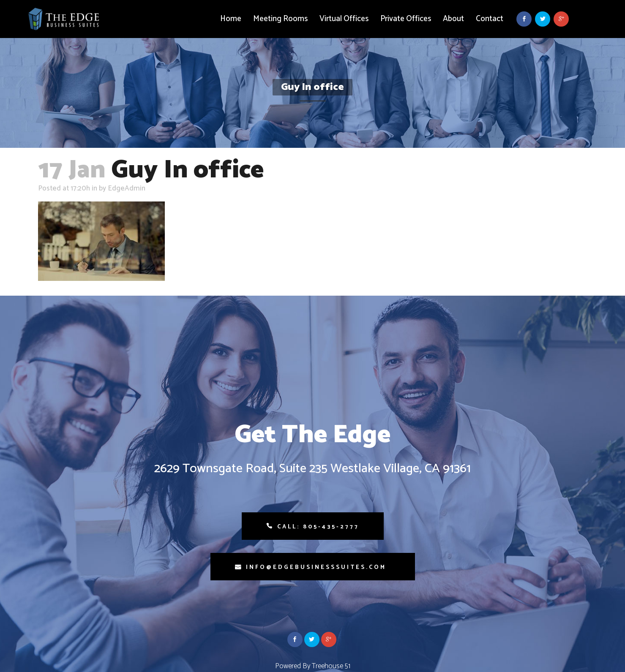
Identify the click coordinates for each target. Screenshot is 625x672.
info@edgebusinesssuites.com (316, 567)
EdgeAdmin (127, 188)
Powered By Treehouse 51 (313, 666)
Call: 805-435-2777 (318, 527)
